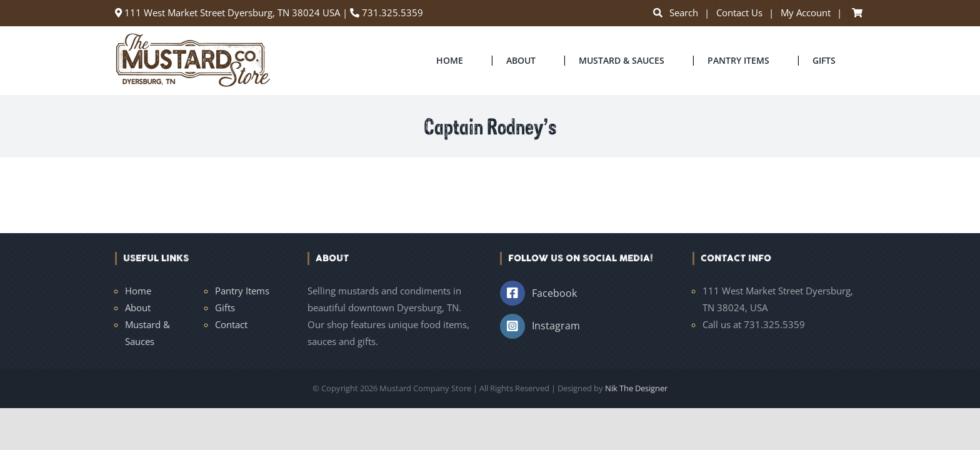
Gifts (225, 307)
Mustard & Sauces (147, 333)
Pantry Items (242, 291)
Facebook (554, 293)
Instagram (556, 326)
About (138, 307)
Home (138, 291)
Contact (231, 324)
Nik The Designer (636, 388)
